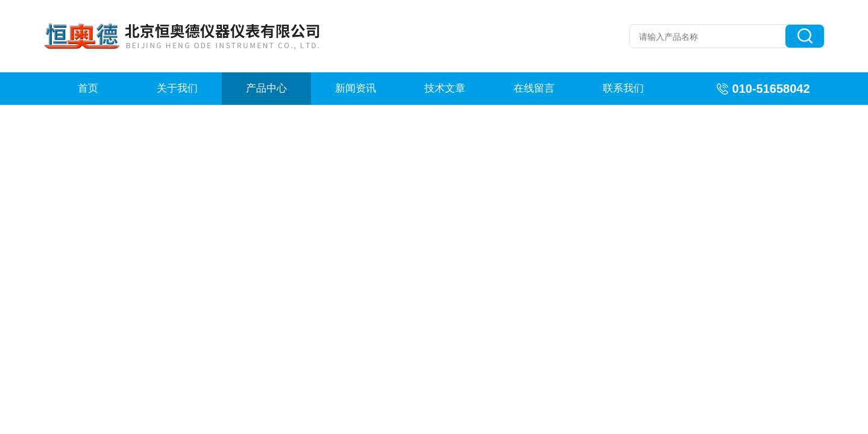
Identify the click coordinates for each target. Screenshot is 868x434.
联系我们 (623, 88)
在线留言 (534, 88)
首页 (88, 88)
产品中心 (266, 88)
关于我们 (177, 88)
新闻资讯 (356, 88)
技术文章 (445, 88)
